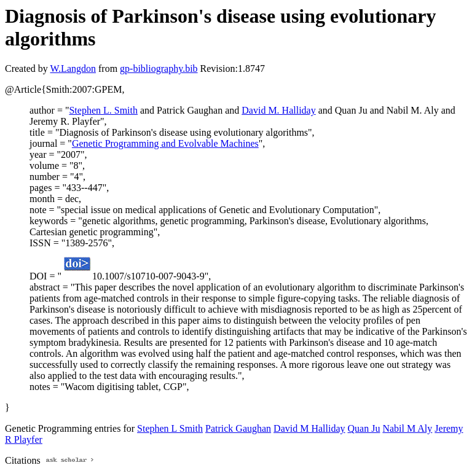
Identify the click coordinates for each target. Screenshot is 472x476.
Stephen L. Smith (103, 110)
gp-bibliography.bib (159, 68)
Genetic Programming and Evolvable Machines (165, 143)
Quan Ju (364, 428)
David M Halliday (309, 428)
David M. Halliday (278, 110)
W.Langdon (73, 68)
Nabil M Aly (407, 428)
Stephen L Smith (170, 428)
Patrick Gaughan (238, 428)
